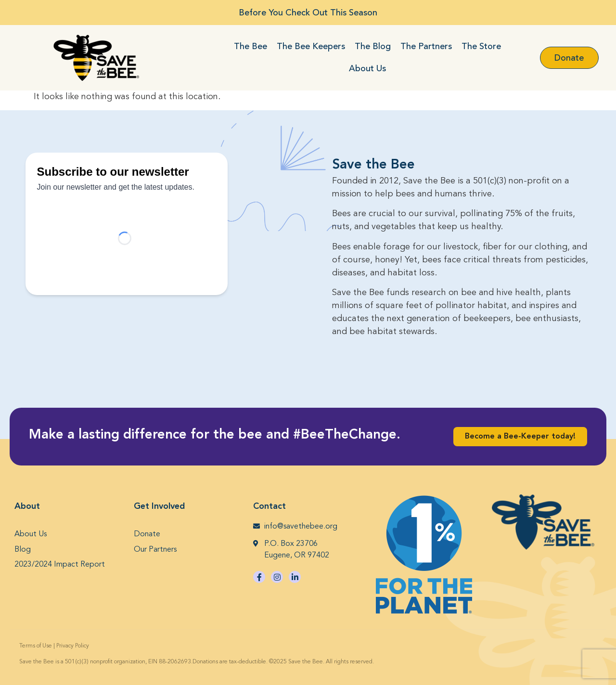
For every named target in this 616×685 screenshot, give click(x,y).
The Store (481, 46)
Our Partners (155, 550)
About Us (367, 68)
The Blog (373, 46)
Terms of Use (36, 646)
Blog (23, 550)
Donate (147, 534)
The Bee (250, 46)
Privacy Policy (73, 646)
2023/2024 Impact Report (60, 565)
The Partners (426, 46)
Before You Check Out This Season (308, 13)
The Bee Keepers (311, 46)
